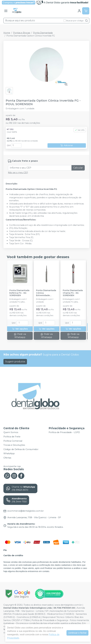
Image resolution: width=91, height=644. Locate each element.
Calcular (78, 168)
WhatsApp (9, 454)
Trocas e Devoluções (14, 445)
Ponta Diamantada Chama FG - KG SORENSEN (73, 293)
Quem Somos (11, 432)
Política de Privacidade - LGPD (64, 432)
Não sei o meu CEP (18, 173)
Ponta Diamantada (43, 33)
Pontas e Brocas (22, 33)
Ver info (80, 130)
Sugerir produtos (15, 362)
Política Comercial (13, 441)
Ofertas (7, 458)
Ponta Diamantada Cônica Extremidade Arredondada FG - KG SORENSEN (46, 293)
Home (7, 33)
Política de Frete (12, 437)
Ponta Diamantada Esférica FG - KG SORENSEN (19, 293)
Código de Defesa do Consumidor (21, 449)
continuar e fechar (77, 633)
